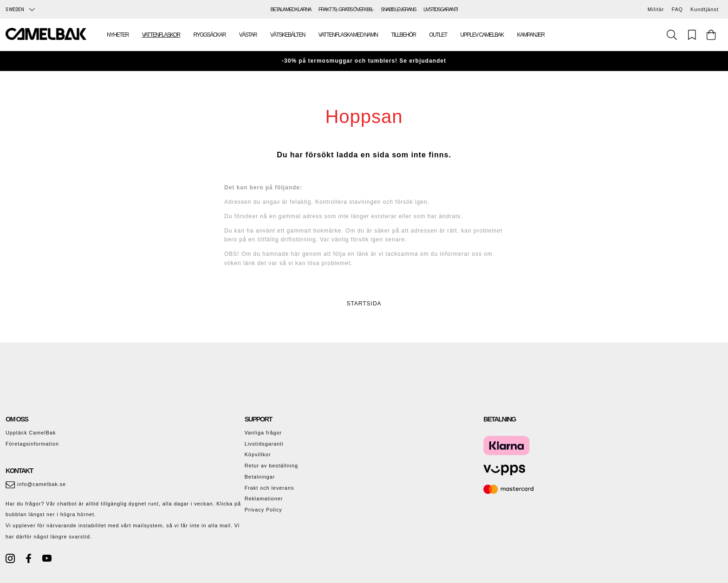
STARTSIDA (364, 304)
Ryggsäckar (210, 35)
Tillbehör (403, 35)
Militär (656, 9)
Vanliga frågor (263, 433)
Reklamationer (264, 499)
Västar (248, 35)
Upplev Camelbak (482, 35)
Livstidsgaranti (264, 444)
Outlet (438, 35)
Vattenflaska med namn (348, 35)
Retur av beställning (271, 466)
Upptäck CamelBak (31, 433)
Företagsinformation (32, 444)
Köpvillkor (258, 454)
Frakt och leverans (270, 488)
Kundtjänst (705, 9)
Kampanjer (531, 35)
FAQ (677, 9)
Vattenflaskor (161, 35)
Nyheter (118, 35)
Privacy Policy (263, 510)
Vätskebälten (288, 35)
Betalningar (260, 477)
